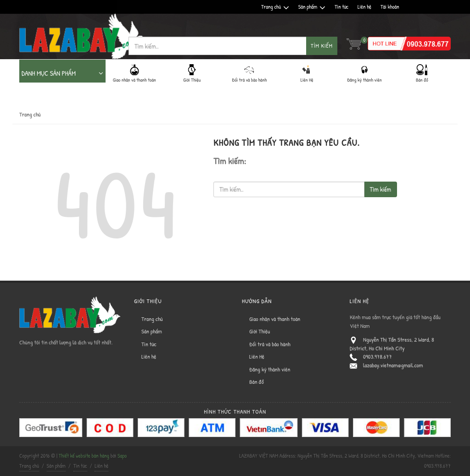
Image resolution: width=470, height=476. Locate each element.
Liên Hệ (257, 356)
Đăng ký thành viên (270, 369)
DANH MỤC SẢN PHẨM (62, 73)
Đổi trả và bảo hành (270, 344)
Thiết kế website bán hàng (84, 456)
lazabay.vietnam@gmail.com (393, 365)
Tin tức (341, 7)
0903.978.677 (378, 356)
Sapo (122, 456)
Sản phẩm (312, 7)
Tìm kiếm (322, 46)
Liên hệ (364, 7)
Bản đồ (257, 382)
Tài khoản (390, 7)
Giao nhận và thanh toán (275, 319)
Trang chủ (275, 7)
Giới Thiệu (260, 331)
